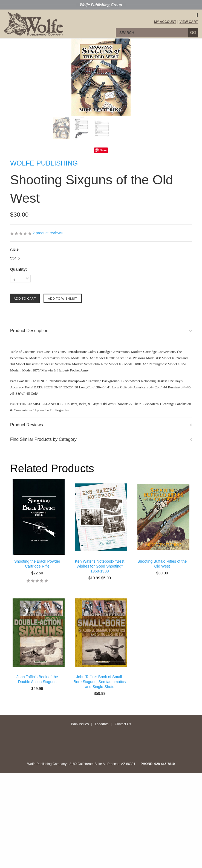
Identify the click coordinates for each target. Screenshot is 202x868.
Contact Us (123, 724)
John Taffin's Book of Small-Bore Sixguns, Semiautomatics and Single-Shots (100, 682)
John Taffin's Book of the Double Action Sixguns (37, 679)
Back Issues (80, 724)
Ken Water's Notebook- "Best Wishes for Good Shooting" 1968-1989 (100, 566)
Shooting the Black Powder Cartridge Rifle (37, 564)
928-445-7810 (165, 764)
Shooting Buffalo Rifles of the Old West (162, 564)
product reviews (48, 233)
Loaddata (102, 724)
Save (103, 150)
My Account (165, 22)
